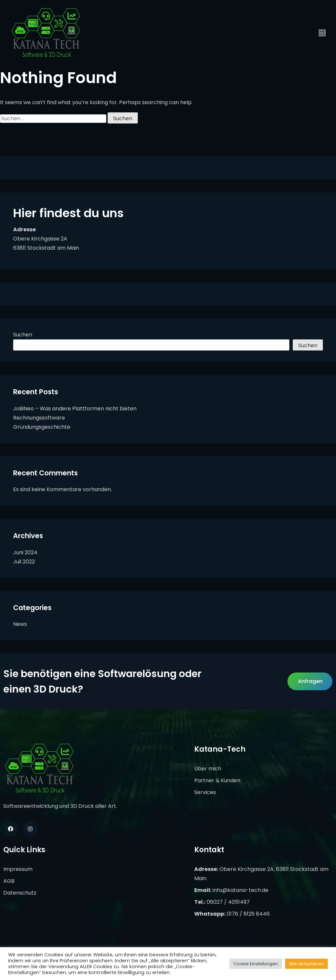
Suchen (23, 335)
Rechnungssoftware (39, 418)
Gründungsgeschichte (42, 427)
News (20, 624)
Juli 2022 (24, 562)
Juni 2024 (25, 552)
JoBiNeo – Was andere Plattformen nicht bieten (75, 409)
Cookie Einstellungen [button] (256, 964)
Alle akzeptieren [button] (306, 964)
